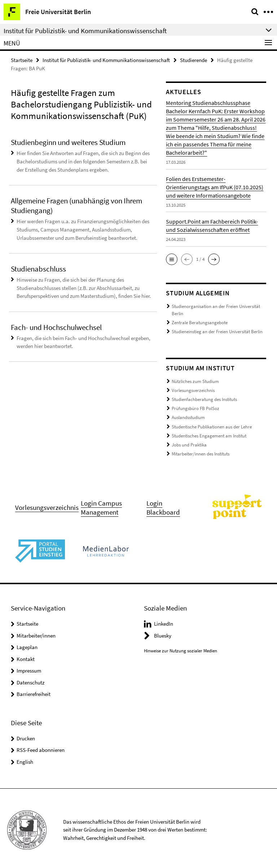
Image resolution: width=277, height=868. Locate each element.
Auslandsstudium (188, 416)
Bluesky (163, 632)
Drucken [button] (26, 735)
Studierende (194, 60)
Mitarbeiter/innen (36, 632)
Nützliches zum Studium (195, 380)
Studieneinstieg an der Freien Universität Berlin (217, 331)
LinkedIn (164, 620)
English (25, 759)
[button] (172, 259)
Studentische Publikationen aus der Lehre (212, 424)
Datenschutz (30, 679)
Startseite (22, 60)
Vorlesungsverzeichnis (193, 389)
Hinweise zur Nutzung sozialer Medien (181, 647)
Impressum (29, 667)
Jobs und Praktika (189, 442)
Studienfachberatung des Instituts (204, 398)
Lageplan (27, 644)
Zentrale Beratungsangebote (200, 322)
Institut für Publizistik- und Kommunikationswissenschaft (106, 60)
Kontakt (26, 656)
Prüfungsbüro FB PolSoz (195, 407)
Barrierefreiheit (34, 691)
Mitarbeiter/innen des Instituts (201, 451)
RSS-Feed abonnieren (41, 747)
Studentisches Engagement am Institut (209, 433)
